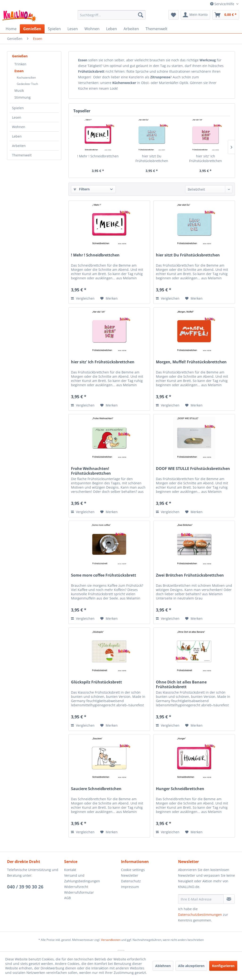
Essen (19, 71)
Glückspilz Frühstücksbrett (96, 682)
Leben (17, 136)
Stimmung (23, 97)
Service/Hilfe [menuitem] (223, 4)
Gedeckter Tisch (27, 84)
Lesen (17, 117)
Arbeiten (19, 146)
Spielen (18, 108)
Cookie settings (133, 870)
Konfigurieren (223, 966)
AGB (67, 898)
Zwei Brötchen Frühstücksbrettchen (190, 575)
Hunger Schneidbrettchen (180, 789)
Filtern (82, 189)
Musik (19, 90)
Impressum (130, 887)
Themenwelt (22, 155)
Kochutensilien (26, 77)
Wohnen (19, 127)
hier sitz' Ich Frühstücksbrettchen (206, 158)
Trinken (20, 64)
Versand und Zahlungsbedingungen (82, 878)
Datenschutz (131, 881)
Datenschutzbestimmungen (200, 915)
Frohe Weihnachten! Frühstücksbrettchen (91, 471)
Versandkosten (111, 940)
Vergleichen (83, 298)
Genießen (20, 56)
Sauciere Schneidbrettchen (96, 789)
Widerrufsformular (79, 892)
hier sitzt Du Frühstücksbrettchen (152, 158)
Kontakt (70, 870)
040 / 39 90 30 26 (25, 887)
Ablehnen (163, 966)
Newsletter (130, 875)
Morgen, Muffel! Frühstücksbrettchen (191, 362)
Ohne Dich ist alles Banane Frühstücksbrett (181, 684)
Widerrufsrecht (76, 887)
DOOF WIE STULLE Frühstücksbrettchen (193, 469)
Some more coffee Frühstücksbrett (104, 575)
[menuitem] (111, 15)
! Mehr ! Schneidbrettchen (98, 156)
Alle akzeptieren (191, 966)
